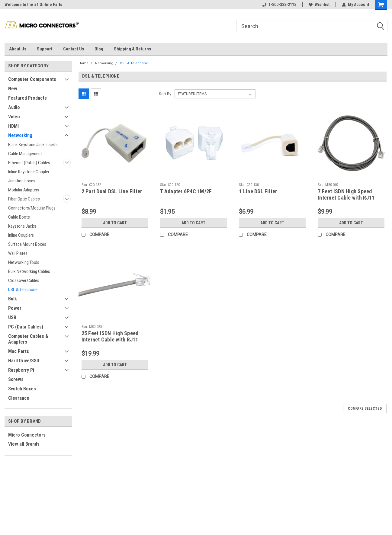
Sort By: (165, 94)
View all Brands (24, 444)
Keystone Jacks (22, 226)
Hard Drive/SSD (24, 361)
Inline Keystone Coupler (29, 172)
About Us (18, 49)
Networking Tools (24, 262)
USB (12, 317)
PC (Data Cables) (26, 327)
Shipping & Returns (132, 49)
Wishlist (319, 5)
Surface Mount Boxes (27, 244)
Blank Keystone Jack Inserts (33, 145)
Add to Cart (115, 223)
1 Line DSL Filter (258, 191)
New (13, 89)
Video (14, 117)
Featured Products (27, 98)
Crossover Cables (24, 280)
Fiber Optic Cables (24, 199)
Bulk (13, 299)
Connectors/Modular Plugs (32, 208)
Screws (16, 379)
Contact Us (74, 49)
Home (84, 63)
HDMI (13, 126)
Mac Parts (19, 351)
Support (45, 49)
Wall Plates (18, 253)
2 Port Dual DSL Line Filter (112, 191)
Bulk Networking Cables (29, 271)
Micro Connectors (27, 435)
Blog (99, 49)
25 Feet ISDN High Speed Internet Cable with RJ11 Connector (110, 340)
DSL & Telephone (23, 290)
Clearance (19, 398)
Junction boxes (22, 181)
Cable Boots (19, 217)
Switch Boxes (22, 389)
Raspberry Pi (21, 370)
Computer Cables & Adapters (28, 339)
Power (15, 308)
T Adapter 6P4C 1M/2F (186, 191)
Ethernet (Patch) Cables (29, 163)
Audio (14, 107)
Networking (20, 135)
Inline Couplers (21, 235)
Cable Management (25, 154)
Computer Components (32, 79)
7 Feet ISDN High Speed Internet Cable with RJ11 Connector (346, 198)
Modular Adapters (24, 190)
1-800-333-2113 (279, 5)
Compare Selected (365, 408)
